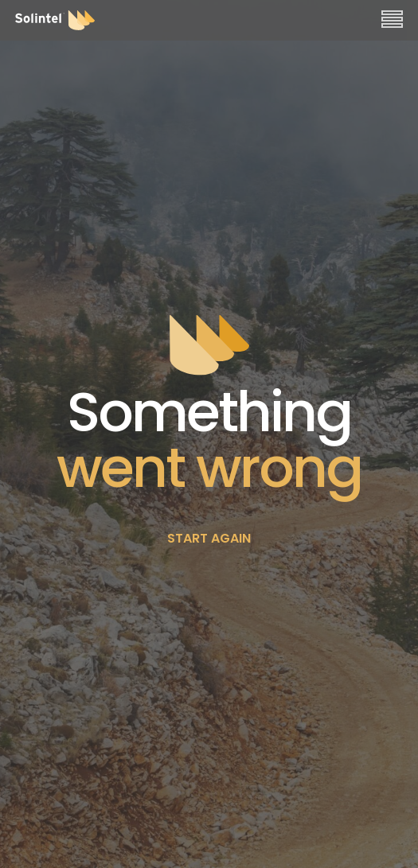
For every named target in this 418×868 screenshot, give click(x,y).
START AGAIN (209, 538)
